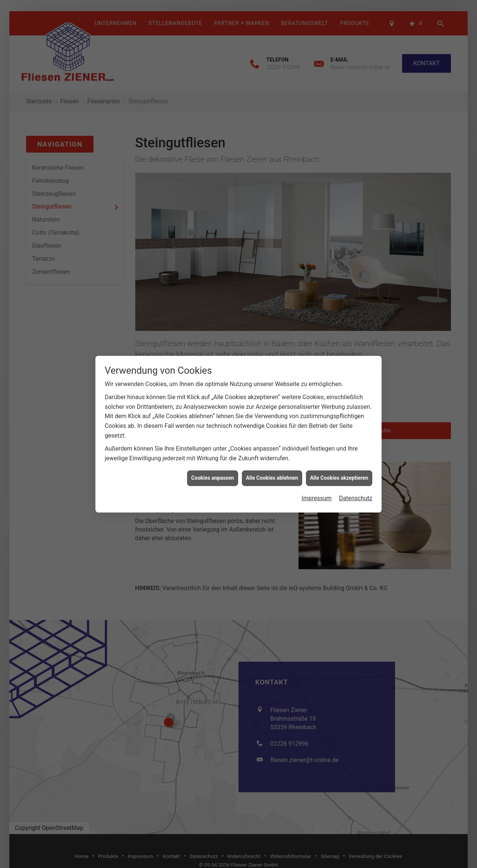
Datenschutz (356, 450)
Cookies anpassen (213, 430)
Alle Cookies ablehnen (272, 430)
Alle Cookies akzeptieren (339, 430)
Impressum (317, 450)
